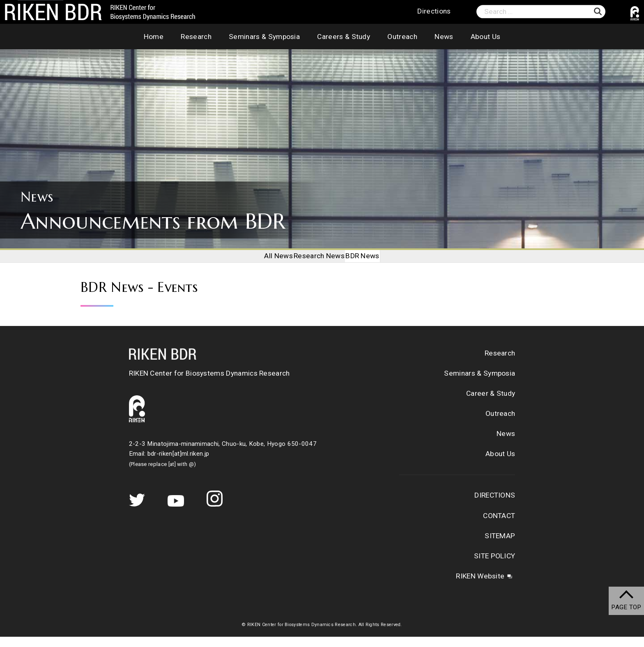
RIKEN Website (480, 587)
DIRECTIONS (495, 506)
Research (196, 37)
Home (154, 37)
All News (268, 261)
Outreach (402, 37)
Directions (434, 11)
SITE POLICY (494, 567)
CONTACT (499, 526)
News (444, 37)
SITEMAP (500, 546)
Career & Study (491, 404)
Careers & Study (344, 37)
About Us (486, 37)
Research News (319, 261)
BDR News (374, 261)
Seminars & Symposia (264, 37)
